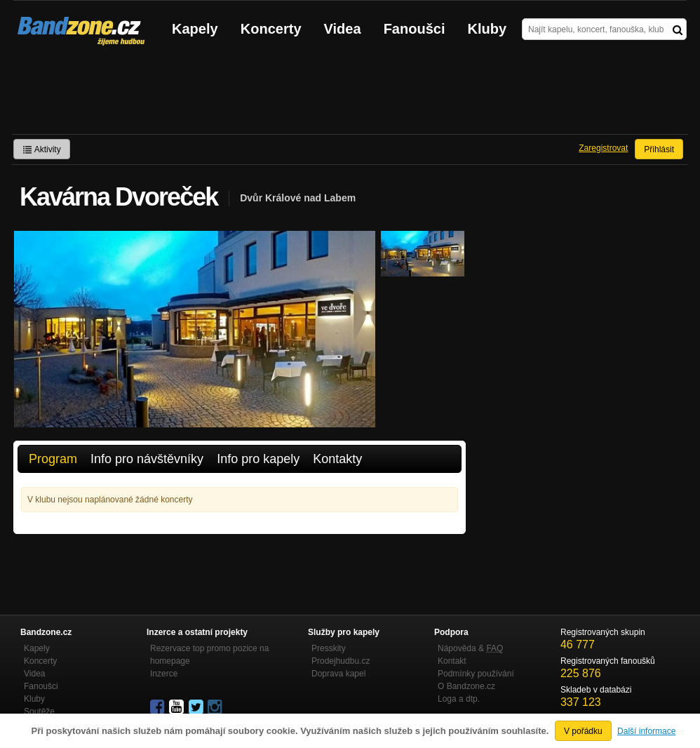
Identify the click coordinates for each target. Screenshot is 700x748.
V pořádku (583, 731)
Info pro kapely (258, 459)
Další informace (646, 731)
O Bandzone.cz (466, 686)
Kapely (195, 29)
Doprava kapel (338, 674)
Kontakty (337, 459)
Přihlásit (659, 149)
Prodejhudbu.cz (341, 661)
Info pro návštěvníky (147, 459)
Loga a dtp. (459, 699)
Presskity (329, 648)
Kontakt (452, 661)
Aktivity (42, 149)
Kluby (487, 29)
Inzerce (164, 674)
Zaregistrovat (603, 148)
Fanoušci (415, 29)
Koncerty (271, 29)
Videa (343, 29)
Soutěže (39, 712)
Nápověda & (470, 648)
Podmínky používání (476, 674)
